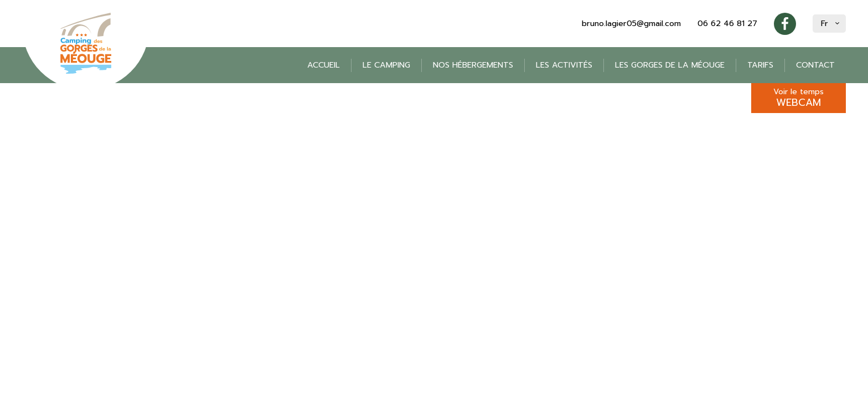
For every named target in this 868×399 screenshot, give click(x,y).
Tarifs (760, 65)
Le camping (386, 65)
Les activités (564, 65)
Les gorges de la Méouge (670, 65)
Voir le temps (799, 98)
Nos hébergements (473, 65)
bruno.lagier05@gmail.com (631, 23)
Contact (815, 65)
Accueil (324, 65)
